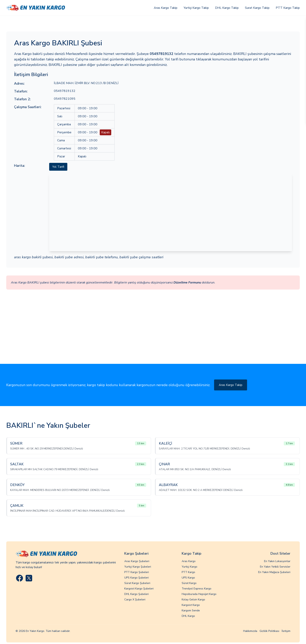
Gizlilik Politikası (269, 631)
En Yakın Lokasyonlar (277, 561)
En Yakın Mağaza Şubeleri (274, 572)
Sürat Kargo (189, 583)
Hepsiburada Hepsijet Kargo (199, 594)
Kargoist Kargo (191, 605)
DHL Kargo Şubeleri (137, 594)
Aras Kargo (189, 561)
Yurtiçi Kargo (189, 567)
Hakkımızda (250, 631)
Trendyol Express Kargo (197, 589)
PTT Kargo (188, 572)
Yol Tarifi (58, 167)
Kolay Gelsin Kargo (193, 600)
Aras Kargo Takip (166, 8)
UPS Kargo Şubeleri (137, 578)
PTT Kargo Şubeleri (137, 572)
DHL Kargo (188, 616)
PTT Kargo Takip (288, 8)
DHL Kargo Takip (227, 8)
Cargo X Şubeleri (135, 600)
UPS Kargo (188, 578)
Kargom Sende (191, 610)
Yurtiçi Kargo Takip (196, 8)
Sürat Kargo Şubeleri (137, 583)
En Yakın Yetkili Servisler (275, 567)
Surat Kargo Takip (257, 8)
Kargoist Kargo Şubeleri (139, 589)
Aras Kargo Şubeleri (137, 561)
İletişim (286, 631)
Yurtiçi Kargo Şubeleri (138, 567)
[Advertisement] (153, 335)
